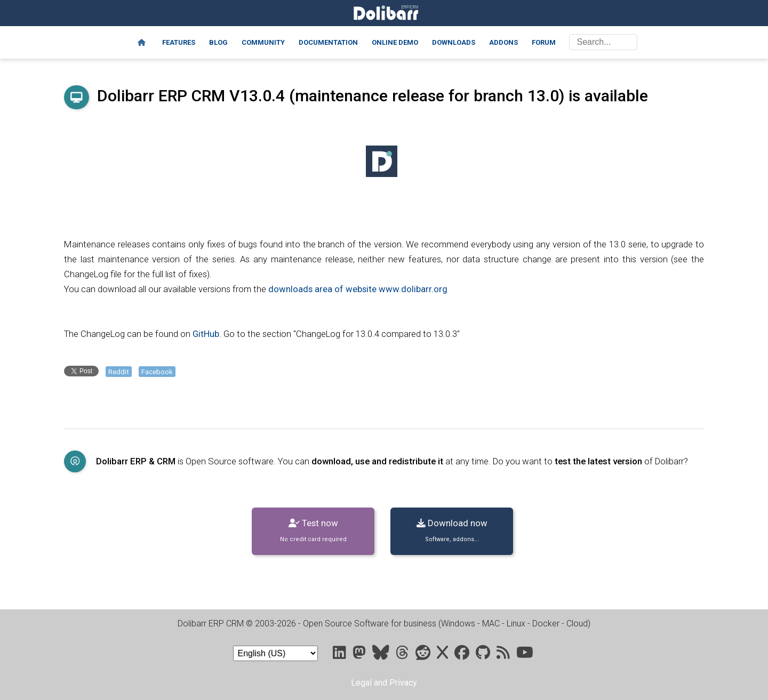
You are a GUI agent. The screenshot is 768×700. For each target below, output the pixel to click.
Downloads (454, 42)
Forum (544, 42)
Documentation (328, 42)
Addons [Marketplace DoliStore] (503, 42)
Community (263, 42)
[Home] (142, 43)
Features (179, 42)
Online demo (395, 42)
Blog (218, 42)
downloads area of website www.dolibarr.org (358, 289)
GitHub (206, 334)
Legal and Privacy (384, 683)
